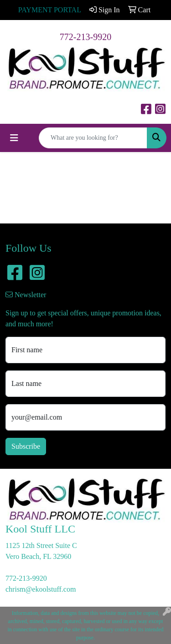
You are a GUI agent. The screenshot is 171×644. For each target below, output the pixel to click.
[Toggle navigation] (14, 138)
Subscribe (26, 446)
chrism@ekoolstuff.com (41, 589)
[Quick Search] (93, 138)
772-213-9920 (85, 37)
